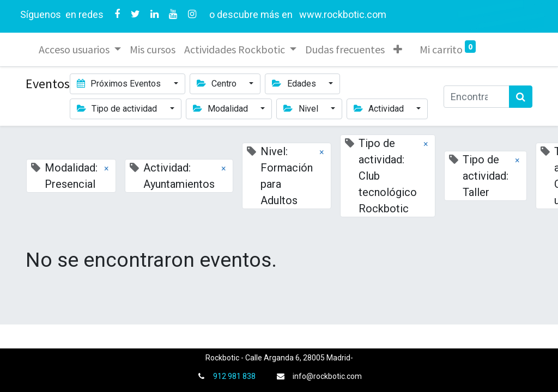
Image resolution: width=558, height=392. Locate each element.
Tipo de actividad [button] (118, 109)
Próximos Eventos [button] (120, 84)
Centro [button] (218, 84)
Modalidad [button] (222, 109)
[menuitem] (153, 50)
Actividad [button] (380, 109)
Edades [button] (295, 84)
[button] (398, 50)
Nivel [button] (302, 109)
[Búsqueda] (521, 97)
